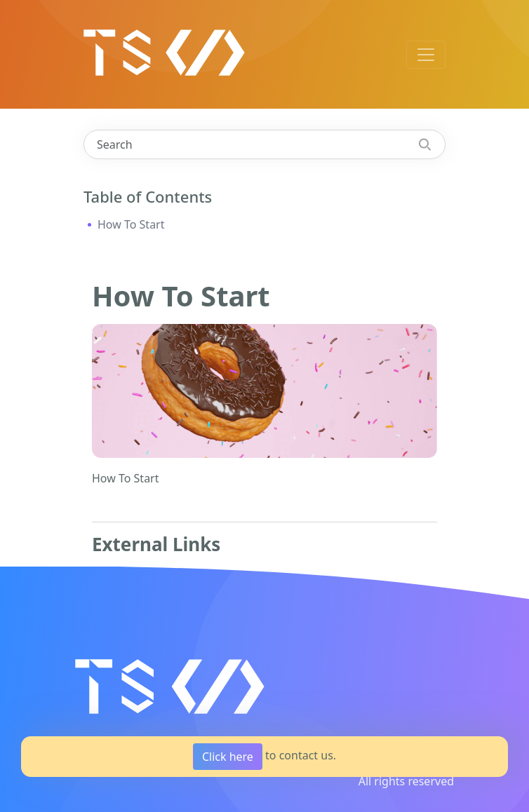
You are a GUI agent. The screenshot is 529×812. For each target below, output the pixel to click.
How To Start (131, 224)
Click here (228, 757)
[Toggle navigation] (426, 55)
